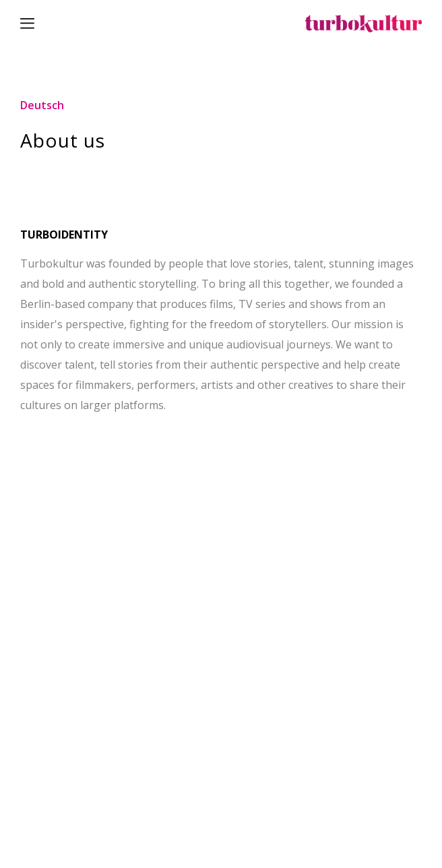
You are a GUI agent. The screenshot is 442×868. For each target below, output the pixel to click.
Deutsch (42, 105)
